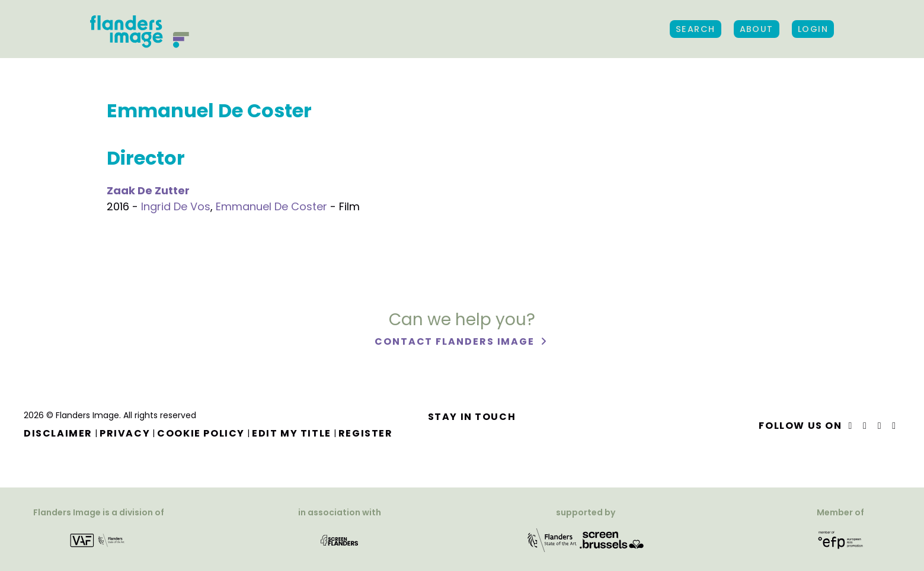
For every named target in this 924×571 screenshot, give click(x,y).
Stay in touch (472, 417)
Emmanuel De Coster (271, 206)
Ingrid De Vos (176, 206)
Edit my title (292, 433)
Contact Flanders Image (456, 342)
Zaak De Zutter (148, 190)
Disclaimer (58, 433)
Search (696, 29)
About (757, 29)
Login (813, 29)
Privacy (125, 433)
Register (366, 433)
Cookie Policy (201, 433)
